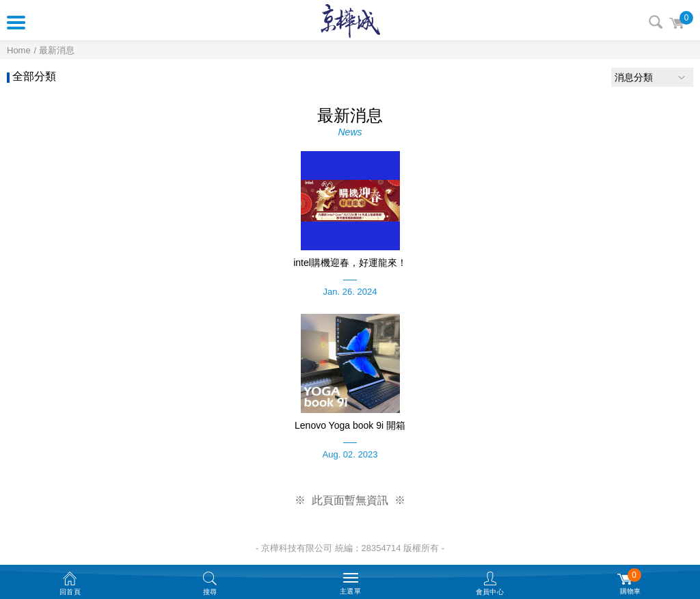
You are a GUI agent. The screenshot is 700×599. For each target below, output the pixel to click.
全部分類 (34, 76)
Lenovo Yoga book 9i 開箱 (350, 425)
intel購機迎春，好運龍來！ (350, 263)
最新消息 (57, 50)
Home (19, 50)
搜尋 (656, 22)
